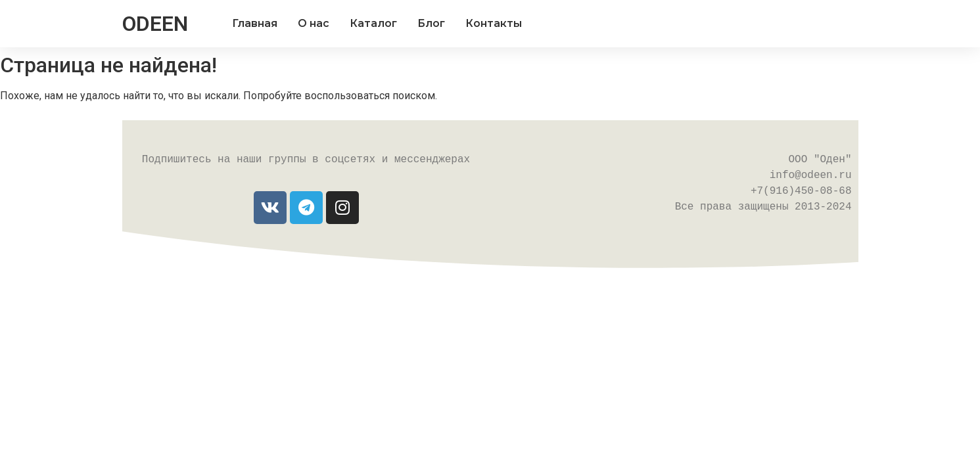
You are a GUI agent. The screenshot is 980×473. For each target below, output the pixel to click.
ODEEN (155, 24)
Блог (431, 23)
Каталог (373, 23)
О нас (314, 23)
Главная (255, 23)
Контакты (494, 23)
